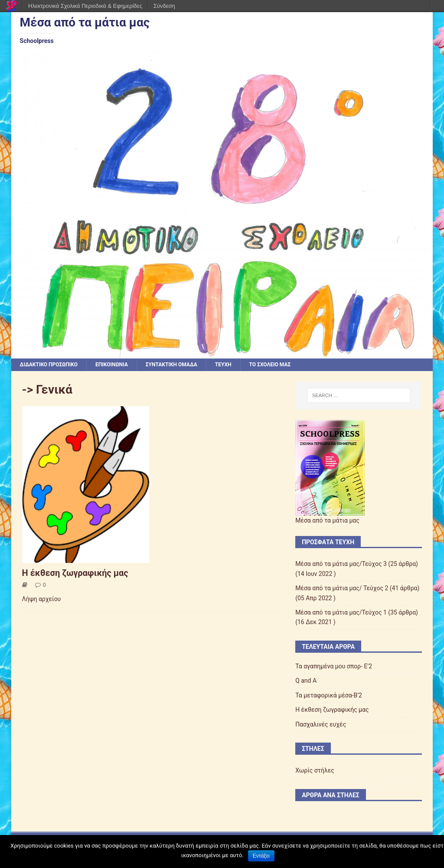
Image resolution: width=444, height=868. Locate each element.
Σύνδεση (164, 6)
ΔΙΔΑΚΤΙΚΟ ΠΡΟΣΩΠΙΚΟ (49, 365)
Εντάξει (261, 856)
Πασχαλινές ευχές (321, 724)
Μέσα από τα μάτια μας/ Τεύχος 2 (342, 588)
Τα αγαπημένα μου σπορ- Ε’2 (334, 666)
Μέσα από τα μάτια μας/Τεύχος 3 (341, 564)
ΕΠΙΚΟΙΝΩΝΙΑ (112, 365)
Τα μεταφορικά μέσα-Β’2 (329, 695)
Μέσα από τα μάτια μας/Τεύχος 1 (341, 612)
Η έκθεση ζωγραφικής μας (75, 573)
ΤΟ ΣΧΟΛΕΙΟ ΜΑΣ (270, 365)
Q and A (306, 681)
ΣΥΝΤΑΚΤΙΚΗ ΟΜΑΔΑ (171, 365)
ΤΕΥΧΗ (223, 365)
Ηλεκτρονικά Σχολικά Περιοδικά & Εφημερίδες (85, 6)
